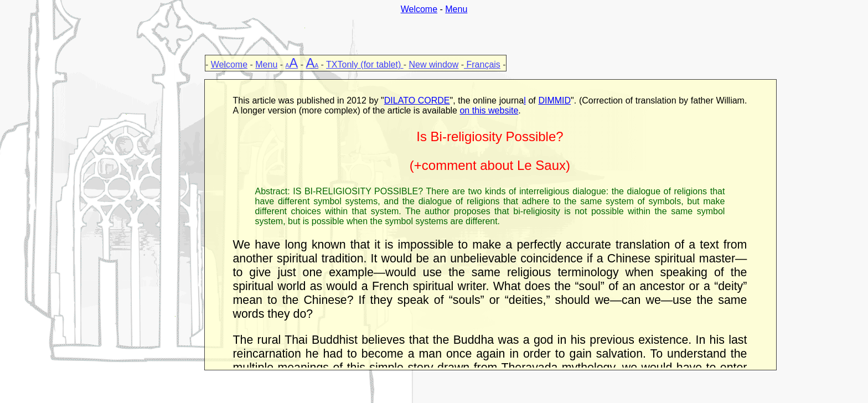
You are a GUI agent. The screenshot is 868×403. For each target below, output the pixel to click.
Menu (456, 9)
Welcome (419, 9)
